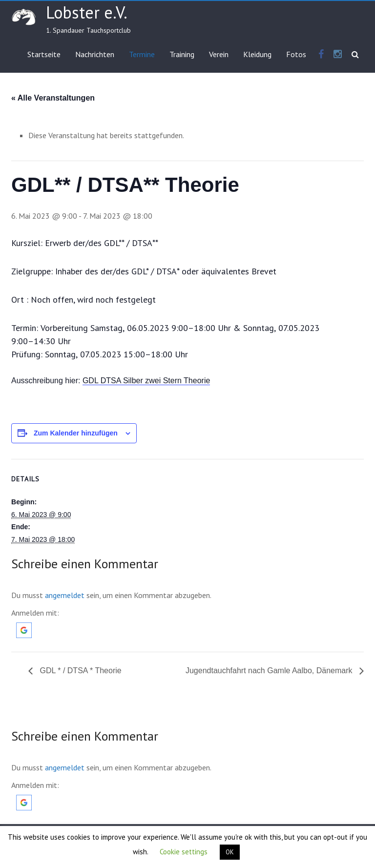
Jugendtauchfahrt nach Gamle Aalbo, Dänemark (270, 671)
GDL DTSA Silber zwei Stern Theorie (146, 381)
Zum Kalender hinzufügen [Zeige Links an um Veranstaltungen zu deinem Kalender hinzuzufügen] (76, 433)
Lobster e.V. (87, 12)
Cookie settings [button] (184, 852)
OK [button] (230, 852)
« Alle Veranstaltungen (53, 98)
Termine (142, 54)
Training (182, 54)
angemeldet (65, 595)
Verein (219, 54)
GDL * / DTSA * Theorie (80, 671)
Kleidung (257, 54)
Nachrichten (95, 54)
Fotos (296, 54)
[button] (24, 627)
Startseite (44, 54)
